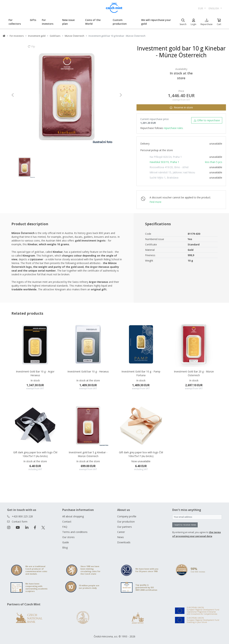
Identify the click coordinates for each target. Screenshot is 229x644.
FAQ (65, 527)
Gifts (33, 20)
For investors (48, 22)
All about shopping (73, 516)
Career (121, 532)
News (120, 537)
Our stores (68, 537)
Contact (67, 522)
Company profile (127, 516)
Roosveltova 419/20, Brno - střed (169, 167)
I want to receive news (185, 525)
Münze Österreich (75, 36)
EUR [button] (201, 8)
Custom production (120, 22)
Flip (31, 48)
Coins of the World (93, 22)
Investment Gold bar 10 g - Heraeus (88, 371)
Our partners (125, 527)
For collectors (15, 22)
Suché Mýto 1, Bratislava (164, 178)
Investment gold (37, 36)
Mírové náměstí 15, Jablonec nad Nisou (172, 172)
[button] (20, 95)
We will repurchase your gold (156, 22)
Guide (66, 542)
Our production (126, 522)
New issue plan (68, 22)
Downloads (124, 542)
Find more (155, 202)
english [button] (214, 8)
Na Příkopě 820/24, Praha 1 (166, 157)
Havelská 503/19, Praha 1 (164, 162)
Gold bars (55, 36)
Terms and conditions (75, 532)
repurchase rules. (174, 128)
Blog (65, 547)
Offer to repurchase (207, 120)
